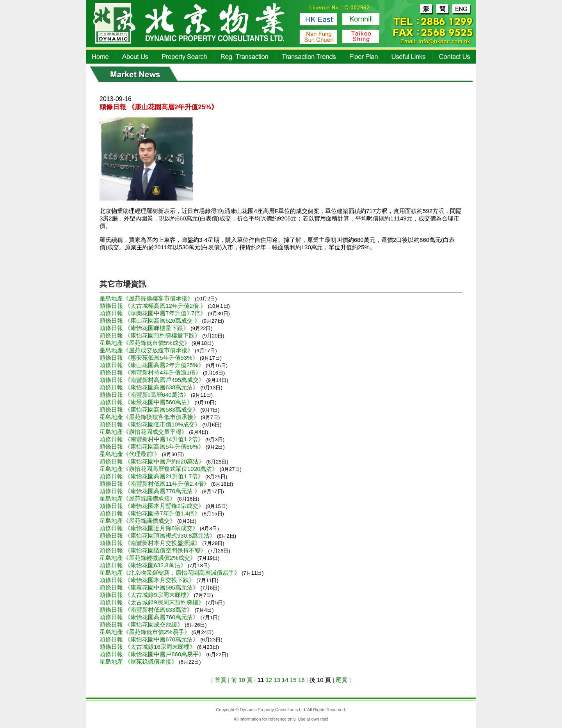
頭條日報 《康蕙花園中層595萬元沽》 (150, 587)
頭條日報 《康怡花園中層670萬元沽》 (150, 639)
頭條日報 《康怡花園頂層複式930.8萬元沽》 (158, 535)
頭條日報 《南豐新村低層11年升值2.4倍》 (155, 484)
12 (269, 680)
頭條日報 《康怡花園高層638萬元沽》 (150, 387)
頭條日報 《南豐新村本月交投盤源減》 (151, 543)
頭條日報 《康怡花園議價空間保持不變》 (154, 550)
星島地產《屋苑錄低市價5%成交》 (146, 343)
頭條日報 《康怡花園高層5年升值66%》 (153, 447)
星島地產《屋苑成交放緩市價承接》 (147, 350)
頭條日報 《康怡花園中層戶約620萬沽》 (153, 461)
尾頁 (341, 680)
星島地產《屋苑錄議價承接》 (138, 498)
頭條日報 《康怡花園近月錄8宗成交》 (150, 528)
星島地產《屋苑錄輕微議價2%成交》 (149, 558)
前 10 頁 (242, 680)
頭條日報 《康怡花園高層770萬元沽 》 (151, 491)
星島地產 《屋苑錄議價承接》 (139, 661)
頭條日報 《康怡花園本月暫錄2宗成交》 (153, 506)
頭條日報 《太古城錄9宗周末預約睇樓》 (153, 602)
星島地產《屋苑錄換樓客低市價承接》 (150, 417)
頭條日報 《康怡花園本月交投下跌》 (148, 580)
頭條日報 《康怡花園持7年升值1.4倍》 (151, 513)
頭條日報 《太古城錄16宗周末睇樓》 (148, 647)
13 (277, 680)
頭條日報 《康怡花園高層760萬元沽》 (150, 617)
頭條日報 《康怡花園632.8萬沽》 (144, 565)
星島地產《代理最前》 (131, 454)
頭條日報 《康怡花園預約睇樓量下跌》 (151, 335)
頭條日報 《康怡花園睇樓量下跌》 (145, 328)
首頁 (221, 680)
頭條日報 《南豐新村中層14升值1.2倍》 (152, 439)
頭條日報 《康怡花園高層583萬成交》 (150, 409)
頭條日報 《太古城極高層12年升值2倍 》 (154, 306)
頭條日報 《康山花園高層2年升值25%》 (153, 365)
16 (301, 680)
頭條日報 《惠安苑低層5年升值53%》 (150, 358)
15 (293, 680)
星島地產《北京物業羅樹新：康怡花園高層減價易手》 (171, 573)
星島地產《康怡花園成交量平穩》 (144, 432)
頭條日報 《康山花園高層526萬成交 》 (151, 320)
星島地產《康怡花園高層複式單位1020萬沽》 (160, 469)
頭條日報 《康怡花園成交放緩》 (142, 624)
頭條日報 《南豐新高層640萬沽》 (145, 395)
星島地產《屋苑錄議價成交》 (138, 521)
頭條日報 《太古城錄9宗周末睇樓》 (147, 595)
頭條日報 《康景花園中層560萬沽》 (147, 402)
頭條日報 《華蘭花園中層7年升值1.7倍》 (154, 313)
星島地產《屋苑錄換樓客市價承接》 (147, 298)
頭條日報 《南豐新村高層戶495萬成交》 (153, 380)
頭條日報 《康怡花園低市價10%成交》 (151, 424)
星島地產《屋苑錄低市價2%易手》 (146, 632)
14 (285, 680)
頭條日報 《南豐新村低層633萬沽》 (147, 610)
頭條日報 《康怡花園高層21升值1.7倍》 (152, 476)
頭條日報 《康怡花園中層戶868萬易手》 (153, 654)
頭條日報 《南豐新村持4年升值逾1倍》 (151, 372)
